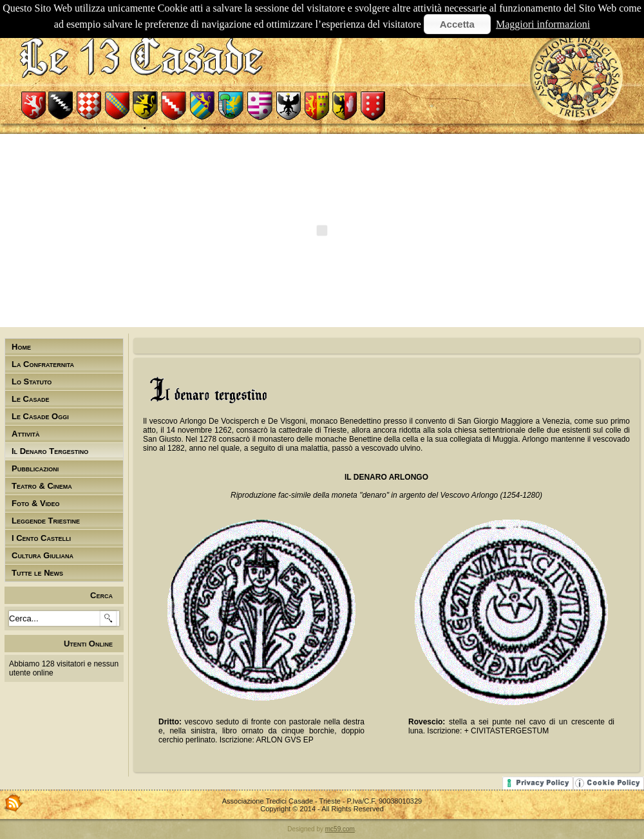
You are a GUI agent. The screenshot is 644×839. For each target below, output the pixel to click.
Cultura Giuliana (43, 555)
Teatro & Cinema (42, 486)
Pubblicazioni (35, 468)
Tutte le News (37, 573)
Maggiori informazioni (543, 24)
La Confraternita (43, 364)
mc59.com (340, 829)
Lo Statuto (32, 382)
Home (21, 347)
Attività (25, 434)
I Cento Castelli (41, 538)
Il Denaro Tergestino (50, 451)
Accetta (457, 24)
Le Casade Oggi (40, 416)
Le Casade (30, 399)
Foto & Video (36, 503)
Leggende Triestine (46, 521)
